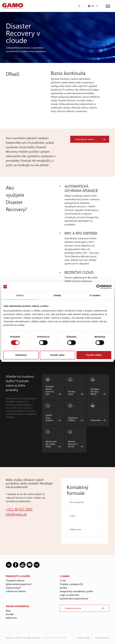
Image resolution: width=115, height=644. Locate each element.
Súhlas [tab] (20, 295)
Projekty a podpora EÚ (71, 584)
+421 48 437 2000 (19, 509)
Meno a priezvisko (77, 502)
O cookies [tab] (95, 295)
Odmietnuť (21, 355)
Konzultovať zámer (85, 139)
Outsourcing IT (13, 588)
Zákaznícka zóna (73, 608)
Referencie (11, 618)
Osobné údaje (83, 638)
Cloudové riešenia (15, 580)
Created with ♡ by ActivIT (54, 638)
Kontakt (10, 614)
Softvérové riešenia (16, 591)
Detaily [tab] (57, 295)
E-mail (73, 516)
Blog (8, 611)
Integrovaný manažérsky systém (76, 591)
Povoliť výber (57, 355)
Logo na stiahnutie (69, 595)
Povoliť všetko (94, 355)
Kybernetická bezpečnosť (19, 584)
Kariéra (63, 588)
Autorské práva (102, 638)
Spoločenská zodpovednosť (74, 598)
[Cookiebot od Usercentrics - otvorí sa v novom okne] (98, 287)
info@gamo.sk (16, 514)
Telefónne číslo (75, 529)
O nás (63, 580)
